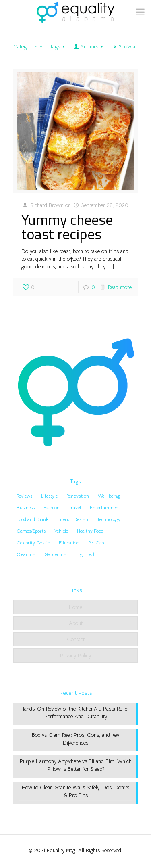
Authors (89, 47)
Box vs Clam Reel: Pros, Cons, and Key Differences (75, 739)
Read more (120, 287)
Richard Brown (47, 205)
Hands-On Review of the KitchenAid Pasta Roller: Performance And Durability (75, 713)
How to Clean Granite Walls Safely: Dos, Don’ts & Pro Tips (75, 791)
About (76, 623)
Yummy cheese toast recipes (67, 227)
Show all (125, 47)
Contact (76, 639)
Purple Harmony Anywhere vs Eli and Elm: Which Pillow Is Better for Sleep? (76, 765)
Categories (29, 47)
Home (75, 607)
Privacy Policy (75, 656)
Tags (59, 47)
